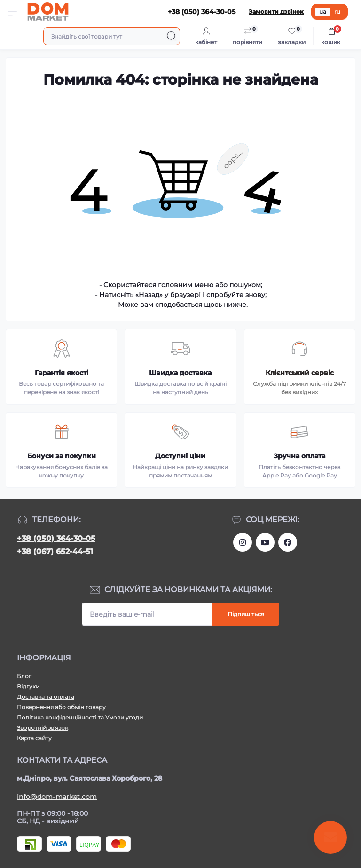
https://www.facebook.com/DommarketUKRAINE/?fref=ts (288, 542)
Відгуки (28, 686)
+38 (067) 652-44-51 (55, 551)
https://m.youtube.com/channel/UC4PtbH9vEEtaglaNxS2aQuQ (265, 542)
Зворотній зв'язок (43, 728)
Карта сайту (34, 738)
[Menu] (12, 12)
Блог (24, 676)
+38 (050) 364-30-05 (56, 538)
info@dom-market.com (57, 797)
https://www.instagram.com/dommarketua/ (243, 542)
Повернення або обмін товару (61, 707)
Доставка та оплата (46, 697)
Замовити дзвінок (276, 12)
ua (323, 12)
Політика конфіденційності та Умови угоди (80, 717)
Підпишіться (246, 614)
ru (337, 12)
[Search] (172, 36)
